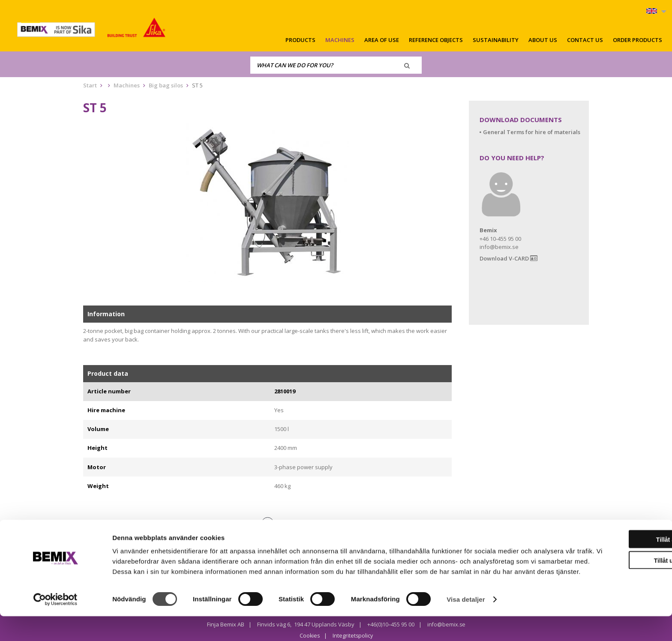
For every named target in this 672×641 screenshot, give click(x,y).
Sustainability (496, 40)
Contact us (585, 40)
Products (300, 40)
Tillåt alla (600, 554)
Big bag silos (166, 85)
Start (90, 85)
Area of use (382, 40)
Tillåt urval (600, 575)
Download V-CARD (508, 259)
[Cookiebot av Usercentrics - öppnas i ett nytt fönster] (55, 624)
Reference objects (436, 40)
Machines (340, 40)
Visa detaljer (466, 624)
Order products (637, 40)
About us (543, 40)
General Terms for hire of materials (532, 132)
